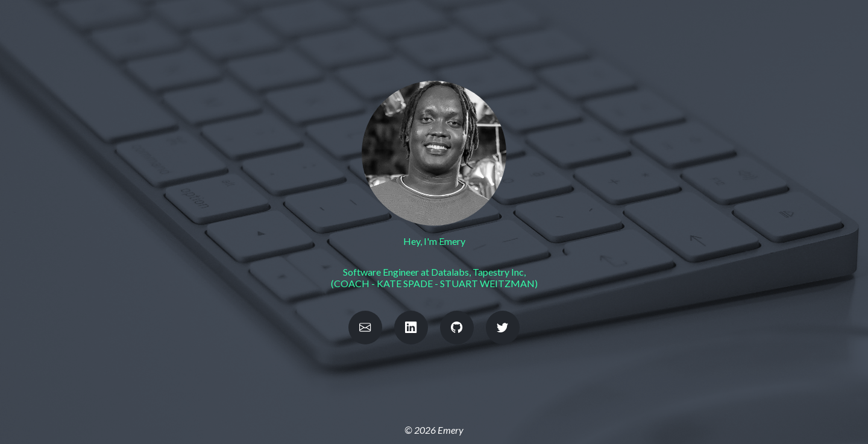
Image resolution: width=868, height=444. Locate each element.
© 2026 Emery (434, 430)
